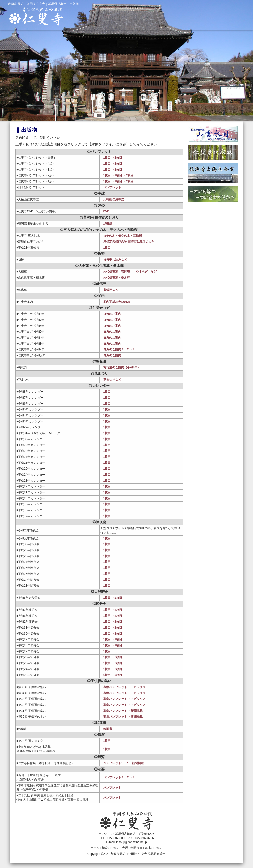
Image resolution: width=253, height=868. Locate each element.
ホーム (95, 848)
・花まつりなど (111, 380)
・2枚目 (117, 158)
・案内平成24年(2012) (115, 302)
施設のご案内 (121, 23)
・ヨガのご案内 (111, 314)
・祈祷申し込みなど (114, 260)
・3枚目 (128, 175)
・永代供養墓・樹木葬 (115, 278)
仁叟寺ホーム (86, 23)
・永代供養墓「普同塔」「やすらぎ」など (128, 272)
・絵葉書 (106, 729)
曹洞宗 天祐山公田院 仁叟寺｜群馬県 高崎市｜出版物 (43, 4)
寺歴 (156, 23)
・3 (132, 349)
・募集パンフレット (114, 687)
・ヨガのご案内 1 (112, 349)
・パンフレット (111, 187)
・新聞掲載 (135, 711)
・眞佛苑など (109, 290)
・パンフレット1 (112, 763)
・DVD (105, 212)
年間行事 (188, 23)
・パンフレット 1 (112, 777)
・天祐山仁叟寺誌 (112, 199)
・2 (127, 349)
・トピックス (137, 687)
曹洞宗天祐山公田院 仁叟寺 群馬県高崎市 (138, 854)
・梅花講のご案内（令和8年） (120, 367)
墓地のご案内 (226, 23)
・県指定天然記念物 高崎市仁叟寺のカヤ (127, 242)
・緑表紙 (106, 224)
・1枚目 (106, 158)
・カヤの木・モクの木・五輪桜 (121, 236)
